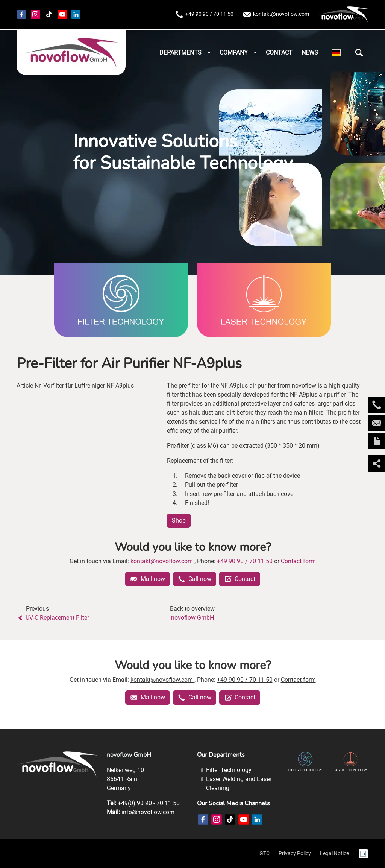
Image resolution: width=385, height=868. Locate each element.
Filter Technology (229, 770)
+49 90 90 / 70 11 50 (204, 14)
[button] (359, 53)
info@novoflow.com (148, 812)
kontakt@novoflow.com (276, 14)
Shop (179, 521)
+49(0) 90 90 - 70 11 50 (149, 803)
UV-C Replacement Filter (53, 618)
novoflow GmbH (192, 618)
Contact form (298, 561)
